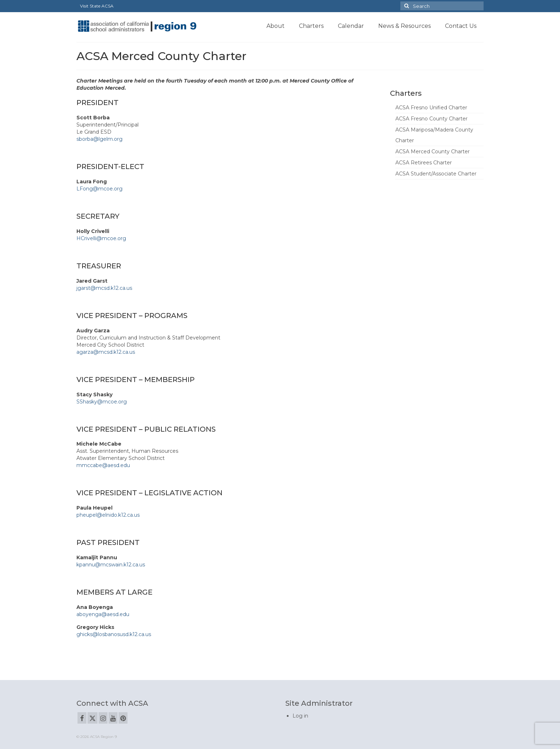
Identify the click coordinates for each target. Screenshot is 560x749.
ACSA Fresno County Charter (431, 119)
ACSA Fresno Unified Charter (431, 108)
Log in (300, 716)
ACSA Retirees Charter (424, 163)
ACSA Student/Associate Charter (436, 174)
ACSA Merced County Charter (432, 152)
